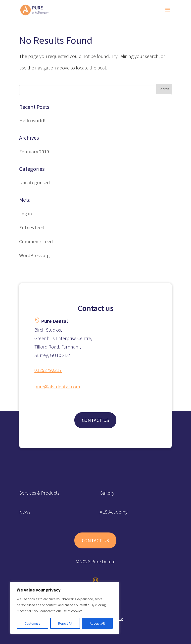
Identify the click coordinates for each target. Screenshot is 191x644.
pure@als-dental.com (57, 386)
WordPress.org (34, 255)
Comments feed (36, 241)
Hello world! (32, 120)
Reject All (65, 623)
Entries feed (32, 227)
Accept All (97, 623)
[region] (65, 608)
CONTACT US (95, 420)
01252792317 (48, 370)
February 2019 (34, 151)
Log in (25, 213)
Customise (33, 623)
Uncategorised (34, 182)
